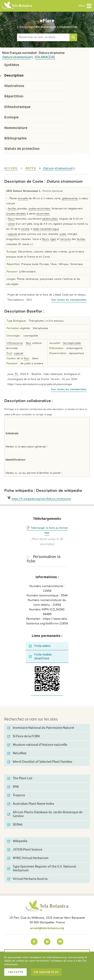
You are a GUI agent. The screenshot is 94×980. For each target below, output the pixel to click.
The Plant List (20, 778)
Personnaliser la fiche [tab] (44, 559)
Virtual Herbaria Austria (27, 879)
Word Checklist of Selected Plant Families (40, 762)
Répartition (14, 96)
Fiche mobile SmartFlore (40, 657)
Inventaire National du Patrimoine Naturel (41, 728)
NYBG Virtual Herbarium (28, 858)
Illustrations (14, 86)
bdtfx (31, 168)
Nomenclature (16, 128)
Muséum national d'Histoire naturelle (37, 745)
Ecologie (11, 117)
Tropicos (16, 795)
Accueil (11, 168)
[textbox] (43, 37)
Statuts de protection (22, 149)
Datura (7, 57)
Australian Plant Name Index (31, 804)
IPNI (13, 787)
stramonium (22, 57)
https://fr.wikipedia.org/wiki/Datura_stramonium (41, 499)
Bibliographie (15, 138)
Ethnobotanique (17, 107)
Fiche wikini (40, 646)
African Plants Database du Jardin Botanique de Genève (45, 814)
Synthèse (12, 65)
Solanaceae (45, 57)
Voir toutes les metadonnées (69, 300)
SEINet (15, 825)
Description (14, 75)
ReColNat (17, 753)
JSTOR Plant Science (25, 850)
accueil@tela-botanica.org (47, 928)
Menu (85, 6)
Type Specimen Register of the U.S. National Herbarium (42, 869)
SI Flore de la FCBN (24, 736)
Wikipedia (17, 841)
